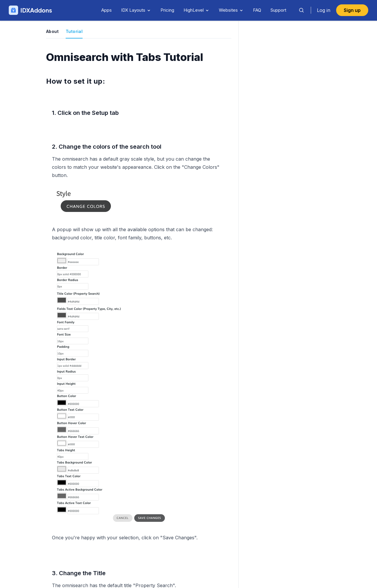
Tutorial (74, 31)
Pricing (167, 10)
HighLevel (197, 10)
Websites (231, 10)
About (52, 31)
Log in (324, 10)
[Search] (301, 10)
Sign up (352, 10)
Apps (107, 10)
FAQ (257, 10)
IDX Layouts (136, 10)
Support (278, 10)
